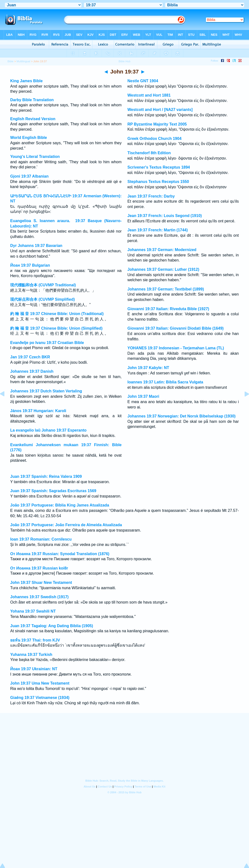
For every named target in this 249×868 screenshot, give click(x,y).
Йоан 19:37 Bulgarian (30, 265)
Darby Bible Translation (32, 100)
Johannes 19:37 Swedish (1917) (39, 597)
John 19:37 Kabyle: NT (148, 368)
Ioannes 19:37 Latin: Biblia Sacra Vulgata (165, 382)
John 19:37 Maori (143, 396)
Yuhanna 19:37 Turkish (31, 655)
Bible (11, 61)
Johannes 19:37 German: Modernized (162, 250)
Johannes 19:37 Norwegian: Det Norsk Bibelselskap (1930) (182, 416)
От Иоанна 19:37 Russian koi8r (39, 568)
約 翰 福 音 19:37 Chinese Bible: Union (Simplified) (56, 328)
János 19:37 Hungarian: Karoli (38, 411)
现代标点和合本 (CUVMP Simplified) (43, 299)
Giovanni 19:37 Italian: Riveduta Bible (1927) (168, 309)
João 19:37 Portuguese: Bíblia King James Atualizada (60, 505)
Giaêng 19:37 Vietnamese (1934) (40, 698)
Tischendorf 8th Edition (149, 153)
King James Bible (26, 81)
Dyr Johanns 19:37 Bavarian (36, 246)
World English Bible (29, 138)
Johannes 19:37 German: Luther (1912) (163, 269)
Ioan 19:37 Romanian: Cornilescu (41, 539)
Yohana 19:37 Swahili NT (33, 611)
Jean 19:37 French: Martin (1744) (158, 230)
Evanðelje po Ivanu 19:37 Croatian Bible (47, 343)
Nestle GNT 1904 (143, 81)
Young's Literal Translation (35, 157)
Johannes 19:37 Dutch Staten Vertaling (46, 391)
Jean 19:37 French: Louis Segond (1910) (165, 216)
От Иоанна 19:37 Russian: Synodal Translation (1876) (60, 554)
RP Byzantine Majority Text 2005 (157, 124)
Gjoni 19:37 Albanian (29, 176)
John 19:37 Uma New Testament (40, 683)
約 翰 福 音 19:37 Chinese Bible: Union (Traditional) (57, 314)
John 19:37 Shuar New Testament (41, 583)
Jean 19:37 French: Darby (151, 196)
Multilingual (23, 61)
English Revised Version (33, 119)
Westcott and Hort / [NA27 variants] (160, 110)
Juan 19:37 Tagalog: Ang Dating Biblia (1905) (52, 626)
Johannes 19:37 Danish (32, 371)
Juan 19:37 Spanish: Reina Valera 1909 (46, 476)
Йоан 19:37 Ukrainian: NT (34, 669)
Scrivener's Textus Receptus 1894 (159, 167)
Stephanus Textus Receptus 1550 (158, 182)
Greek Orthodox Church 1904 (154, 139)
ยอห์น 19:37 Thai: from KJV (35, 640)
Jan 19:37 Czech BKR (30, 357)
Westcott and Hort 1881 (149, 95)
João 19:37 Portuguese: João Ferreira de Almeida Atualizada (66, 525)
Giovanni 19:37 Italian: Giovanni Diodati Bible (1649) (176, 328)
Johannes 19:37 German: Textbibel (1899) (166, 289)
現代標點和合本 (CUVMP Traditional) (43, 285)
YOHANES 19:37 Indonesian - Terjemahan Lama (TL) (176, 348)
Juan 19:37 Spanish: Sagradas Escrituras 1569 (53, 491)
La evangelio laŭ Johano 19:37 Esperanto (48, 430)
